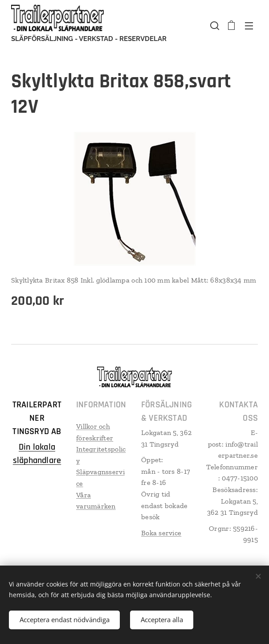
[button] (214, 25)
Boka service (161, 533)
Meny (249, 26)
